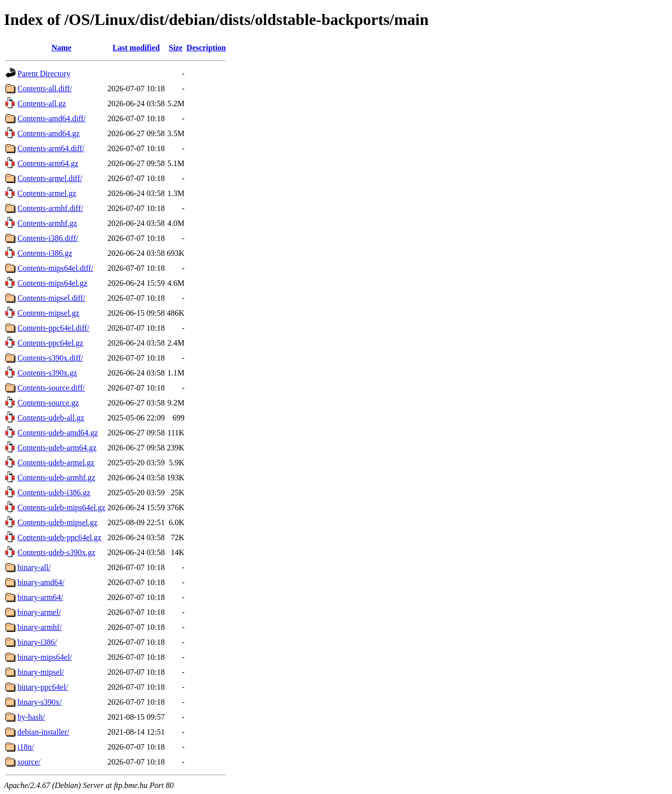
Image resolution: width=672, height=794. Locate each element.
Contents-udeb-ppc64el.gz (59, 537)
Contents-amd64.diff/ (52, 118)
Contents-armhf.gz (47, 223)
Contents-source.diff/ (51, 388)
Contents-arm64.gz (48, 163)
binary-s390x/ (40, 702)
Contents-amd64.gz (49, 133)
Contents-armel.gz (47, 193)
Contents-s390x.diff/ (50, 358)
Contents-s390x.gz (47, 373)
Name (61, 48)
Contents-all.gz (42, 103)
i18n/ (26, 747)
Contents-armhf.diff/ (50, 208)
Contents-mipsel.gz (48, 313)
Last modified (136, 48)
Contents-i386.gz (45, 253)
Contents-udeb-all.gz (51, 418)
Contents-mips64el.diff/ (55, 268)
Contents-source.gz (48, 403)
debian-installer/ (43, 732)
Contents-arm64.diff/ (51, 148)
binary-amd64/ (41, 582)
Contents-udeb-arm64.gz (57, 448)
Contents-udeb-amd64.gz (58, 433)
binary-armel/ (39, 612)
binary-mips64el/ (45, 657)
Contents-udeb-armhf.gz (56, 478)
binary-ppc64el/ (43, 687)
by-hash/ (31, 717)
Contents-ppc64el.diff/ (53, 328)
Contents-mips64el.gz (52, 283)
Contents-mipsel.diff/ (51, 298)
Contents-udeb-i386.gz (54, 493)
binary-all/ (34, 567)
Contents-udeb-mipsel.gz (57, 522)
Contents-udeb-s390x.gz (56, 552)
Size (176, 48)
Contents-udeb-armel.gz (56, 463)
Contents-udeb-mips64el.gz (61, 507)
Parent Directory (44, 74)
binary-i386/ (37, 642)
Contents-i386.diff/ (48, 238)
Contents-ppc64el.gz (50, 343)
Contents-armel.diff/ (50, 178)
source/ (29, 762)
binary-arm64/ (40, 597)
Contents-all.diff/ (45, 89)
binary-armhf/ (40, 627)
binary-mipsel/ (41, 672)
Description (206, 48)
